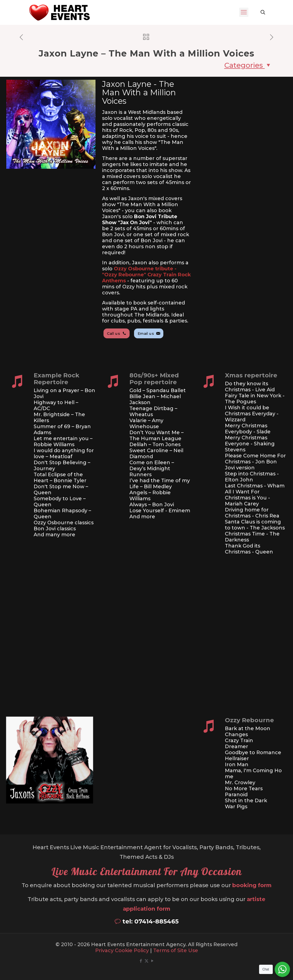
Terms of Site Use (176, 951)
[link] (38, 763)
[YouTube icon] (152, 961)
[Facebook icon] (141, 961)
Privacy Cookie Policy (122, 951)
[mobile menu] (244, 12)
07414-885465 (156, 921)
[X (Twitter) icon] (147, 961)
